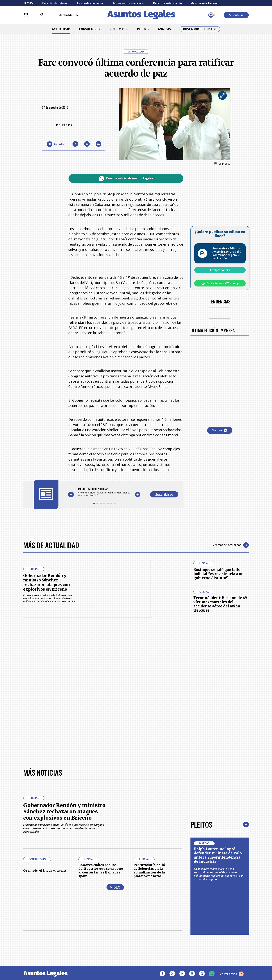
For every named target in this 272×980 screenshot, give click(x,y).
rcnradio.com (235, 965)
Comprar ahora (220, 270)
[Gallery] (104, 492)
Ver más (220, 430)
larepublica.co (37, 965)
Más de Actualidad (51, 545)
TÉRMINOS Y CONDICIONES (112, 933)
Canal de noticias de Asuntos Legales (126, 178)
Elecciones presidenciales (128, 3)
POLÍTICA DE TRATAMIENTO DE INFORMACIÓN (157, 933)
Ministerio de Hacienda (205, 3)
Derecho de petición (55, 3)
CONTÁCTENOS (104, 915)
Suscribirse (236, 15)
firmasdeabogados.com (163, 965)
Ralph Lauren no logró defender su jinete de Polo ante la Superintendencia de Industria (218, 746)
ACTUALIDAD (61, 29)
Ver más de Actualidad (231, 545)
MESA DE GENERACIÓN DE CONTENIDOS (153, 915)
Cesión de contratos (90, 3)
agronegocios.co (72, 965)
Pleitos (201, 715)
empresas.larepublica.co (114, 965)
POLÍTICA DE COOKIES (109, 943)
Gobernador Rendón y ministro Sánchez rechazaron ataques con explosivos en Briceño (47, 582)
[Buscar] (42, 15)
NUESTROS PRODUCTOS (110, 924)
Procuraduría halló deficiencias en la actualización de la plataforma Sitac (149, 761)
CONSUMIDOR (118, 29)
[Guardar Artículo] (56, 144)
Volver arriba (232, 865)
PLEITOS (143, 29)
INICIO (28, 913)
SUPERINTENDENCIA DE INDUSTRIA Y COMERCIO (154, 943)
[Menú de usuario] (211, 15)
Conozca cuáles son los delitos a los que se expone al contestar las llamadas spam (101, 761)
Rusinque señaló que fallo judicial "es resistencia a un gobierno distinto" (219, 574)
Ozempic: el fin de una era (44, 761)
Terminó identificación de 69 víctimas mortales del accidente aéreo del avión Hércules (220, 604)
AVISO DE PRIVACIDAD (153, 924)
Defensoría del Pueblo (167, 3)
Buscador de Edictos (200, 29)
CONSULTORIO (89, 29)
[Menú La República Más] (26, 15)
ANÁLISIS (164, 29)
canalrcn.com (204, 965)
